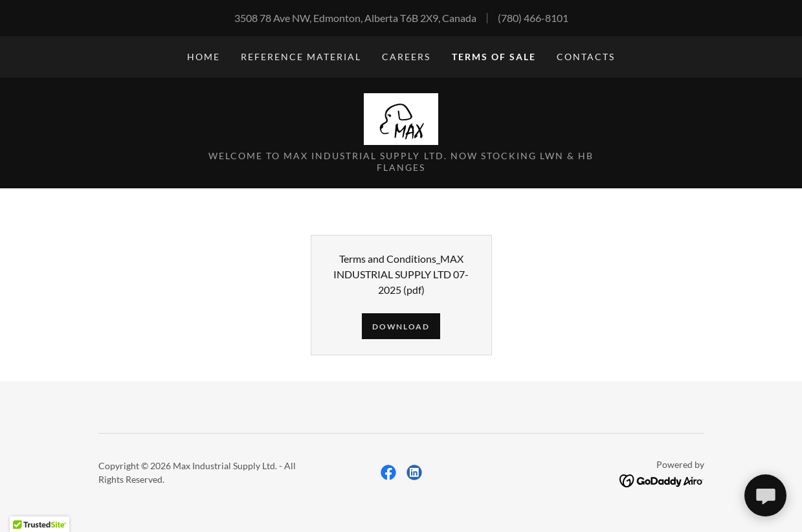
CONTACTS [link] (586, 57)
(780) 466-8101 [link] (533, 18)
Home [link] (204, 57)
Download (401, 327)
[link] (401, 117)
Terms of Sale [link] (494, 57)
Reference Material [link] (301, 57)
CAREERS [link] (406, 57)
